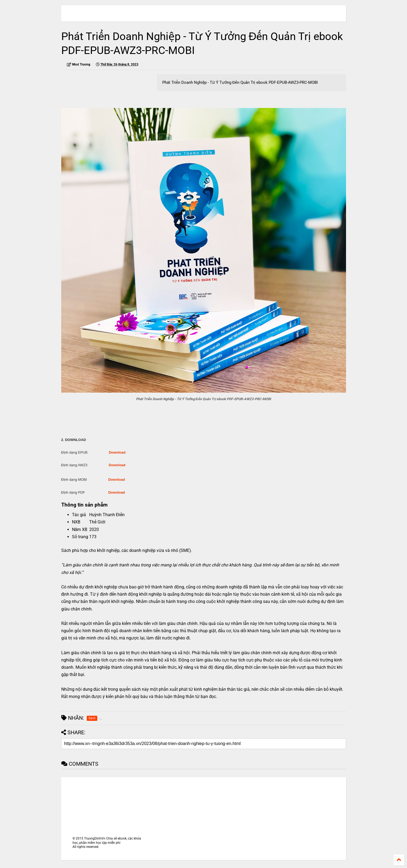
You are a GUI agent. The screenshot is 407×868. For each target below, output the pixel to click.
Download (117, 452)
